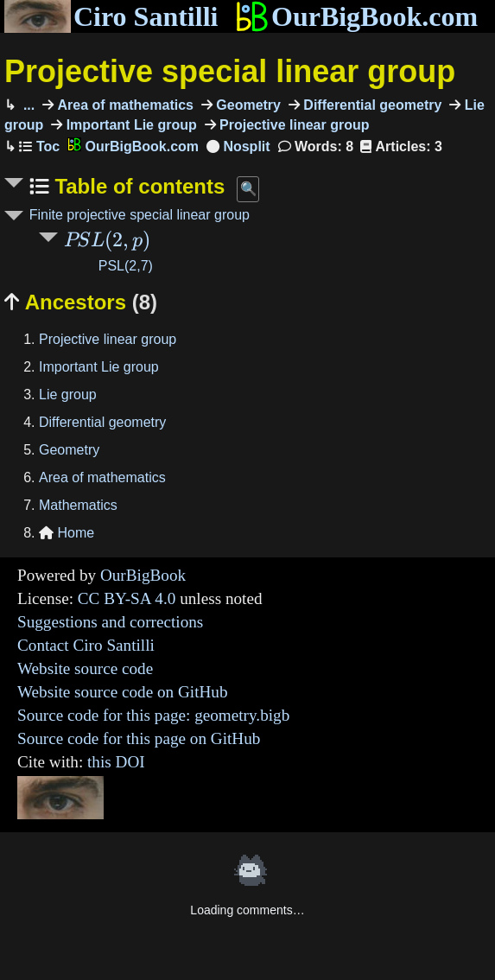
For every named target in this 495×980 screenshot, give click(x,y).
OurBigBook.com (356, 16)
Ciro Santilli (111, 16)
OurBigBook (143, 575)
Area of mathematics (124, 105)
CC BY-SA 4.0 (127, 598)
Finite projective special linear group (140, 215)
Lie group (68, 395)
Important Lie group (130, 125)
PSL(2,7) (126, 266)
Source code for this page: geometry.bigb (153, 715)
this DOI (116, 762)
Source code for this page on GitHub (139, 738)
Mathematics (78, 505)
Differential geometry (371, 105)
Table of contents (137, 186)
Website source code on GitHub (123, 692)
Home (67, 533)
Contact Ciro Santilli (86, 645)
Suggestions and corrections (110, 622)
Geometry (247, 105)
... (27, 105)
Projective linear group (293, 125)
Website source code (85, 668)
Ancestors (81, 302)
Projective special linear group (230, 71)
